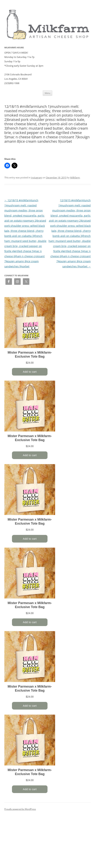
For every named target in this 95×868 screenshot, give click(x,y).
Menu (47, 93)
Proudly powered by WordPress (20, 809)
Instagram (37, 178)
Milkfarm (75, 178)
